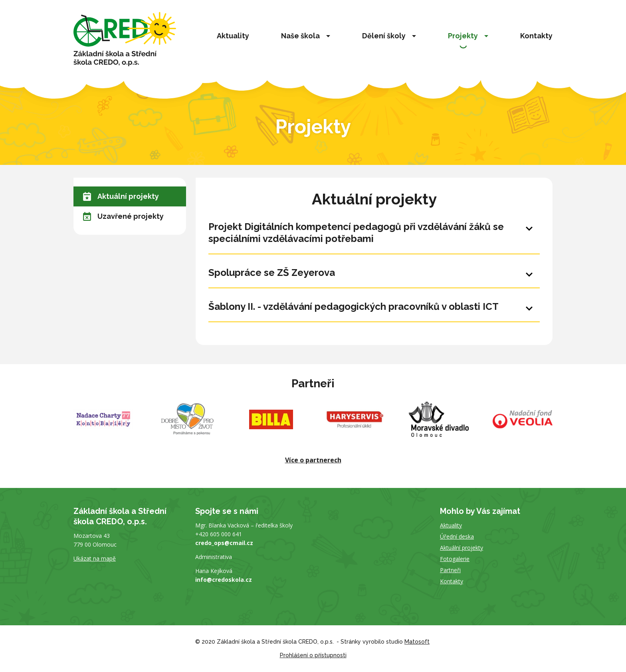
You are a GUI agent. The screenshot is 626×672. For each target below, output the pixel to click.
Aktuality (233, 36)
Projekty (463, 36)
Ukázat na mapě (95, 558)
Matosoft (417, 642)
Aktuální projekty (121, 196)
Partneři (450, 570)
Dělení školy (384, 36)
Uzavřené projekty (123, 216)
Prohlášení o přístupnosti (313, 655)
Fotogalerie (455, 559)
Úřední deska (457, 536)
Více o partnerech (313, 460)
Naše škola (300, 36)
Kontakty (536, 36)
